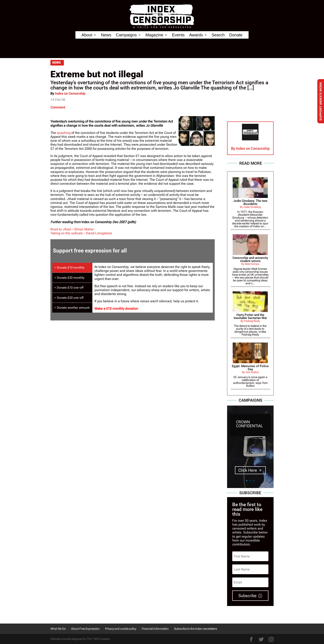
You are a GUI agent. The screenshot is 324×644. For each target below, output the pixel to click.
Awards (196, 35)
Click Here (248, 470)
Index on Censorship (70, 93)
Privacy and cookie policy (121, 629)
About (87, 35)
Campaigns (126, 35)
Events (178, 35)
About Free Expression (85, 629)
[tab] (72, 268)
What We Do (58, 629)
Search (218, 35)
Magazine (154, 35)
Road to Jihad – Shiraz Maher (72, 229)
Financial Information (155, 629)
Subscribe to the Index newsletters (195, 629)
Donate (236, 35)
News (106, 35)
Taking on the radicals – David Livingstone (81, 233)
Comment (58, 107)
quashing (64, 133)
